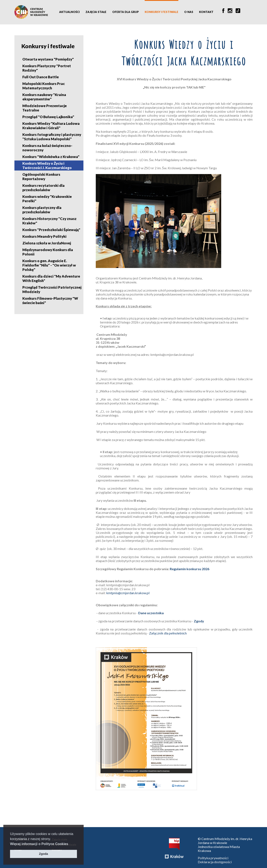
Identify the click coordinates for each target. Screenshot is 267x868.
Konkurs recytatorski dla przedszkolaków (43, 188)
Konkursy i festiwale (162, 12)
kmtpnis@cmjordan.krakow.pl (128, 593)
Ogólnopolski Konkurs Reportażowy (41, 177)
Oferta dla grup (126, 12)
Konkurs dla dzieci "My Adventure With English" (51, 278)
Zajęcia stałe (96, 12)
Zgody (199, 621)
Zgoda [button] (43, 854)
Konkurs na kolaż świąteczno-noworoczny (47, 148)
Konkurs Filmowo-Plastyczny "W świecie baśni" (50, 301)
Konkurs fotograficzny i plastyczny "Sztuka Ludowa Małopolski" (52, 137)
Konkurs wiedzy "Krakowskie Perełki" (47, 199)
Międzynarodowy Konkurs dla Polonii (48, 252)
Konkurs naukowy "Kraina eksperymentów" (44, 97)
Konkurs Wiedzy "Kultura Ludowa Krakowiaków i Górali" (51, 126)
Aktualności (69, 12)
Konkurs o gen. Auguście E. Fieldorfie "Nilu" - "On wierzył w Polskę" (49, 265)
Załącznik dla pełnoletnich (168, 633)
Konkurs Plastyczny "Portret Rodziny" (47, 68)
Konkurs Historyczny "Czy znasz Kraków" (49, 221)
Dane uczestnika (151, 613)
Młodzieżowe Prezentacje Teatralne (45, 108)
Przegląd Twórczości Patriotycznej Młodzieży (52, 289)
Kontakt (206, 12)
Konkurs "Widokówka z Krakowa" (51, 157)
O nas (189, 12)
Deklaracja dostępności (215, 862)
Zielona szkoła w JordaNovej (47, 243)
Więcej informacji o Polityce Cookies (39, 844)
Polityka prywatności (213, 858)
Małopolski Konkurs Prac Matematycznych (44, 86)
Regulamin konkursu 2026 (190, 569)
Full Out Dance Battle (41, 77)
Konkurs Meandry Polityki (44, 236)
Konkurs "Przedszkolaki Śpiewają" (51, 230)
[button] (70, 844)
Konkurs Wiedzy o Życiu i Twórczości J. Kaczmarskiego (47, 166)
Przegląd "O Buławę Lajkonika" (48, 117)
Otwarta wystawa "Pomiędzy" (48, 59)
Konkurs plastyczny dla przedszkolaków (42, 210)
